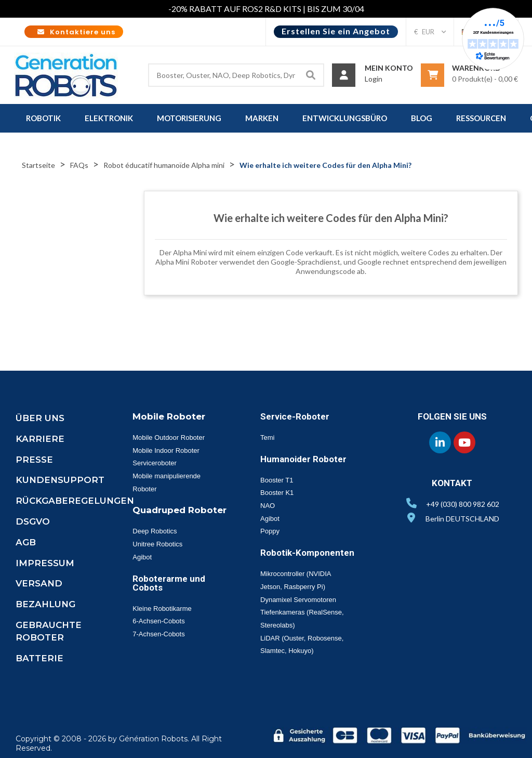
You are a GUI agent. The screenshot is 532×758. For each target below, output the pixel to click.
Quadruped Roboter (179, 510)
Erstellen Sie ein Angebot (336, 31)
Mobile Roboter (169, 416)
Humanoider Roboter (303, 459)
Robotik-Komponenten (307, 553)
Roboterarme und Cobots (169, 583)
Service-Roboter (295, 416)
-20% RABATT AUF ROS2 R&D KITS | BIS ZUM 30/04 (266, 9)
